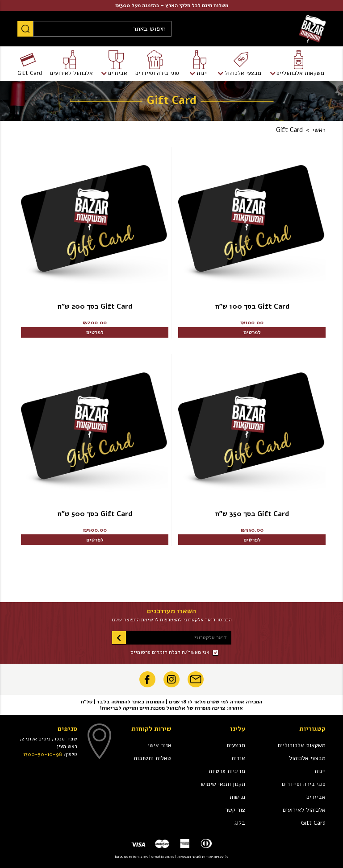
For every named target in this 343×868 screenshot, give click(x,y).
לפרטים (252, 332)
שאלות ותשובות (153, 758)
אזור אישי (160, 745)
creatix (158, 857)
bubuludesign (127, 857)
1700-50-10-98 (43, 754)
